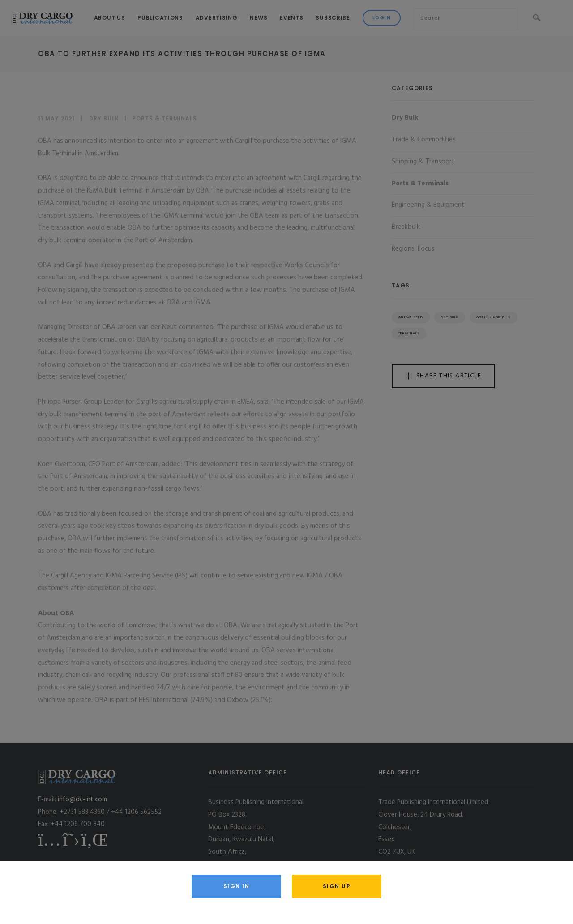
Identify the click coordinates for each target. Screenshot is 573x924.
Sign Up (337, 886)
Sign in (237, 886)
